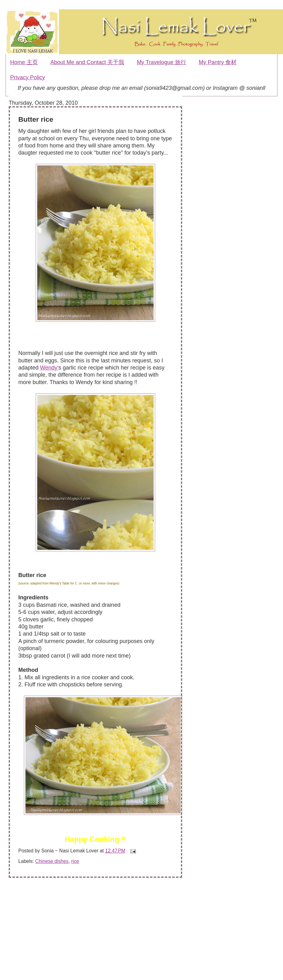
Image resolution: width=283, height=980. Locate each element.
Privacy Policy (28, 77)
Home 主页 (24, 62)
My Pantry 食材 (218, 62)
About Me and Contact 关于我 (87, 62)
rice (75, 861)
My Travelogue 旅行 (162, 62)
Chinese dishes (52, 861)
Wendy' (49, 368)
